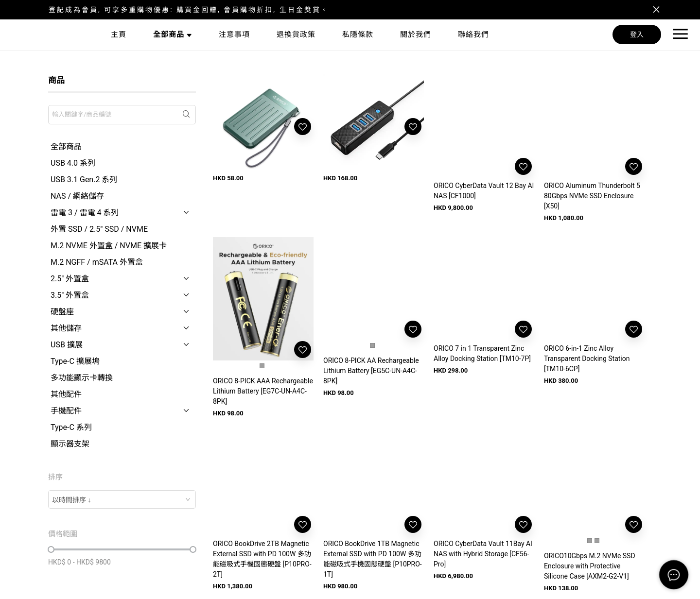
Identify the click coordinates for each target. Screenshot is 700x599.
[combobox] (122, 499)
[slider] (51, 549)
